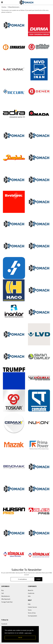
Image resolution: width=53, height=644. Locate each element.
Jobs (29, 596)
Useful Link (31, 593)
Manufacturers (6, 596)
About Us (31, 590)
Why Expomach (6, 599)
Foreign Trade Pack (7, 602)
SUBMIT (38, 579)
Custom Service (32, 607)
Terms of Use (32, 613)
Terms (30, 610)
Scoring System (32, 616)
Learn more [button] (28, 633)
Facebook (4, 624)
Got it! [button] (20, 638)
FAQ (29, 604)
